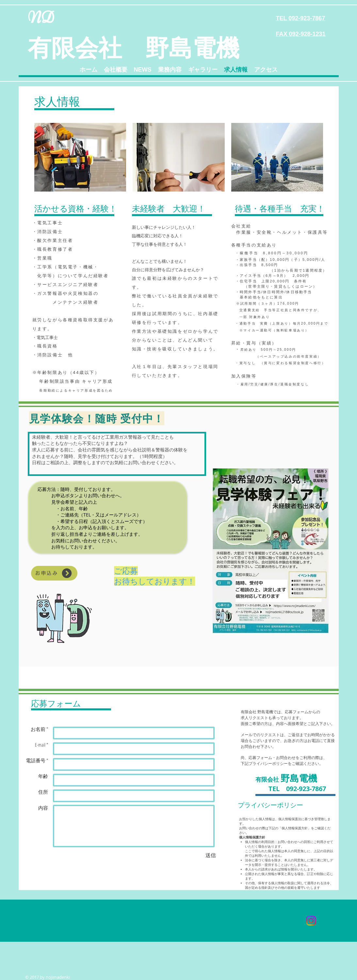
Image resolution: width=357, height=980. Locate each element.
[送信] (211, 855)
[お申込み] (54, 573)
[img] (80, 157)
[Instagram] (311, 921)
